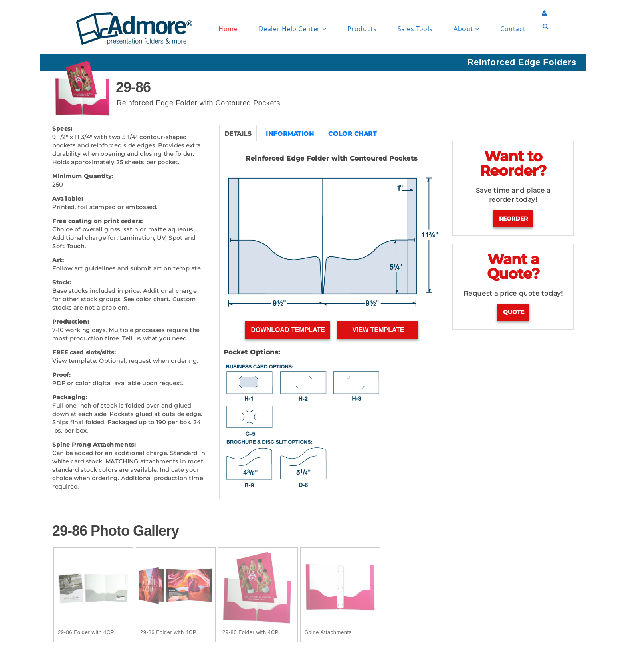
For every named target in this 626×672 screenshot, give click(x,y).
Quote (514, 312)
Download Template (288, 330)
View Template (378, 330)
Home (228, 29)
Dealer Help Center (292, 29)
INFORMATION (290, 134)
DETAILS (238, 134)
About (466, 29)
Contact (513, 29)
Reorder (513, 219)
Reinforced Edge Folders (522, 62)
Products (362, 29)
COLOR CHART (352, 134)
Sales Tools (415, 29)
